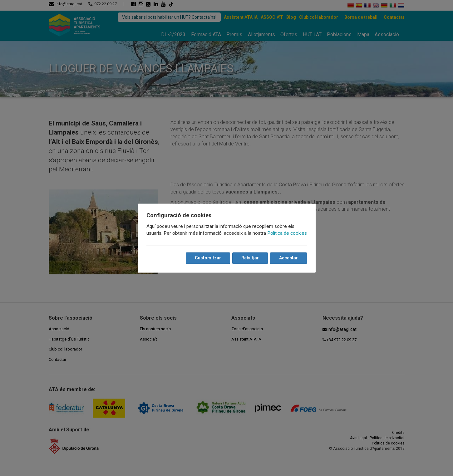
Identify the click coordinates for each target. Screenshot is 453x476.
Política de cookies (287, 233)
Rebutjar (250, 258)
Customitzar (208, 258)
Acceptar (288, 258)
